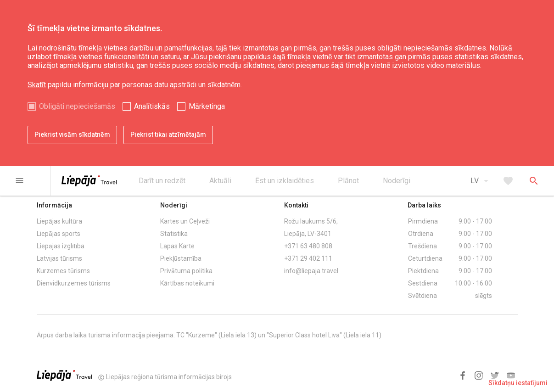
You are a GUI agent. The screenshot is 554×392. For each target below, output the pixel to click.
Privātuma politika (186, 271)
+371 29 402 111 (308, 258)
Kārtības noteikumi (187, 283)
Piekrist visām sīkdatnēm (72, 134)
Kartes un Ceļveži (185, 221)
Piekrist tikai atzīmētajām (168, 134)
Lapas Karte (177, 246)
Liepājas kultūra (59, 221)
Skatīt (37, 85)
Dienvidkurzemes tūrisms (74, 283)
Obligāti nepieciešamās (77, 106)
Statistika (174, 234)
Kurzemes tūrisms (63, 271)
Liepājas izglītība (61, 246)
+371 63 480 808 (308, 246)
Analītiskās (152, 106)
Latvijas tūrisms (59, 258)
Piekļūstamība (181, 258)
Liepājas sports (59, 234)
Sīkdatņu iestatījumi (518, 383)
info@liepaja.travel (311, 271)
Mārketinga (207, 106)
